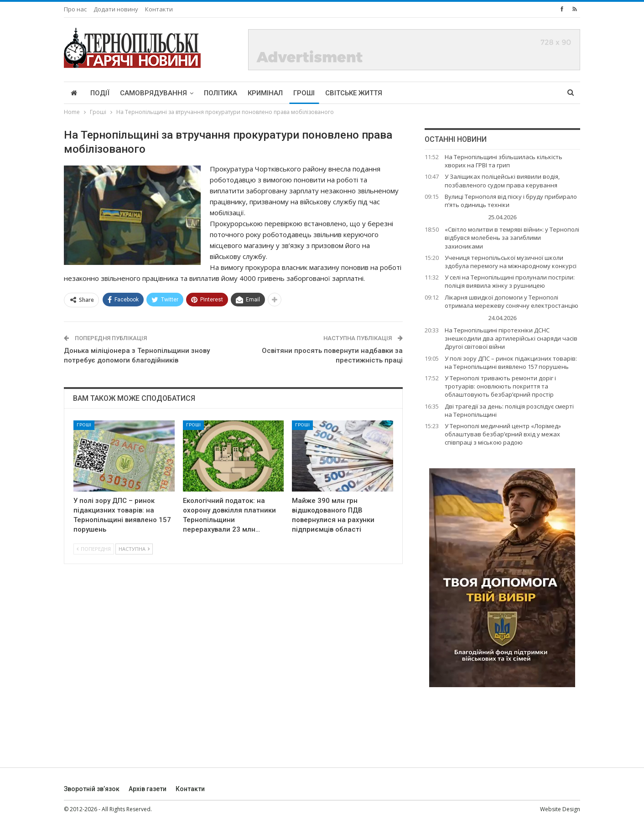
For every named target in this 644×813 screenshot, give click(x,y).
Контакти (159, 9)
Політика (221, 93)
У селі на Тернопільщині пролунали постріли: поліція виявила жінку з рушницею (510, 281)
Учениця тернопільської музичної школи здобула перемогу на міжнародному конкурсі (511, 262)
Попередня (94, 549)
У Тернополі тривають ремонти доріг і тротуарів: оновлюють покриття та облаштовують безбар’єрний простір (500, 386)
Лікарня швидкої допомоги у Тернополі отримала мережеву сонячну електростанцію (512, 301)
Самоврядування (153, 93)
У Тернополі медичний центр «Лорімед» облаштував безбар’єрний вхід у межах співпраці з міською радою (503, 434)
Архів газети (148, 789)
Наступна (134, 549)
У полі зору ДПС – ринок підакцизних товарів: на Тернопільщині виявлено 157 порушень (511, 362)
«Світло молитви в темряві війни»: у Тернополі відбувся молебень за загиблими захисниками (512, 238)
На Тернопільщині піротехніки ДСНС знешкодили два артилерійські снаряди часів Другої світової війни (511, 338)
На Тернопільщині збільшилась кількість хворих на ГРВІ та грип (504, 161)
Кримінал (265, 93)
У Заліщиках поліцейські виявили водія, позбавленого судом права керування (502, 181)
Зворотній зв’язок (92, 789)
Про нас (75, 9)
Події (100, 93)
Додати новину (116, 9)
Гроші (304, 93)
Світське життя (354, 93)
